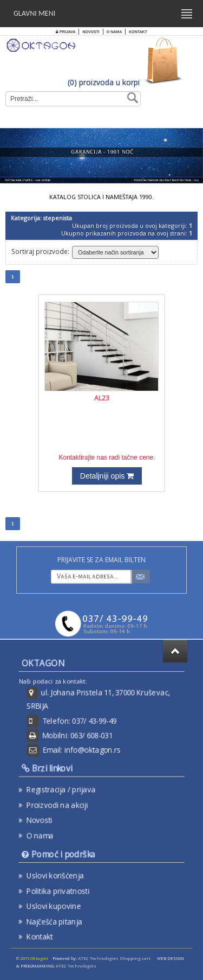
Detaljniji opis (107, 476)
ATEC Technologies (76, 966)
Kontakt (138, 32)
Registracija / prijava (64, 790)
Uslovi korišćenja (59, 877)
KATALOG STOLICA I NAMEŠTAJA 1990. (101, 197)
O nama (114, 32)
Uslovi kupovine (58, 905)
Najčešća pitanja (58, 919)
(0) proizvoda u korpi (104, 82)
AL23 (102, 398)
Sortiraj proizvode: (40, 251)
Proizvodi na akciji (61, 804)
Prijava (66, 32)
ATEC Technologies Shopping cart (114, 958)
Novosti (91, 32)
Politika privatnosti (62, 891)
